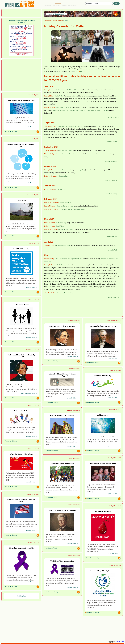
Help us (82, 71)
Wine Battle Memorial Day (64, 108)
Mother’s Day (59, 265)
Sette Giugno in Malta (62, 90)
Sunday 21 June (49, 96)
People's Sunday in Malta (65, 206)
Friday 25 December (51, 176)
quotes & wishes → (32, 127)
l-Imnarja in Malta (59, 110)
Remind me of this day (11, 131)
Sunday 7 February (50, 206)
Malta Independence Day (68, 154)
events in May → (114, 297)
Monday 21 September (51, 154)
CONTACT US (56, 5)
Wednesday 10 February (52, 209)
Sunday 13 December (51, 170)
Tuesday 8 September (51, 150)
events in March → (113, 237)
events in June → (114, 117)
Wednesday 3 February (51, 203)
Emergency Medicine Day (65, 293)
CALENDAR (58, 3)
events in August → (113, 142)
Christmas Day (63, 176)
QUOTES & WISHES (72, 3)
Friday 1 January (50, 189)
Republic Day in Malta (66, 170)
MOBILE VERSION (49, 3)
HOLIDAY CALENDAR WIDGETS (69, 5)
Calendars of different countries (54, 20)
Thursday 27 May (50, 293)
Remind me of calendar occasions (57, 14)
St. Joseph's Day (61, 223)
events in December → (112, 181)
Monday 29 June (49, 108)
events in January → (113, 194)
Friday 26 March (50, 226)
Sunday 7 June (49, 90)
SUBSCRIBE (48, 5)
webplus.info (120, 642)
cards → (24, 393)
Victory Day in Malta (66, 150)
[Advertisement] (21, 13)
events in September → (112, 161)
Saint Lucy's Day (79, 170)
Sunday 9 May (49, 265)
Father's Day (59, 96)
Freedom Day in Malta (66, 229)
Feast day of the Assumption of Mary (70, 126)
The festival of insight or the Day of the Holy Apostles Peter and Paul (87, 110)
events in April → (114, 250)
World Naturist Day (75, 90)
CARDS (64, 3)
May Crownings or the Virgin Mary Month (69, 259)
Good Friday (60, 226)
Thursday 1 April (50, 245)
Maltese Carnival (65, 203)
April (18, 596)
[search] (99, 3)
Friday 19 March (50, 223)
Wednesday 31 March (51, 229)
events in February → (112, 214)
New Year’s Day (61, 189)
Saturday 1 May (49, 259)
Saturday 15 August (50, 126)
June (24, 596)
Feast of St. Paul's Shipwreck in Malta (73, 209)
